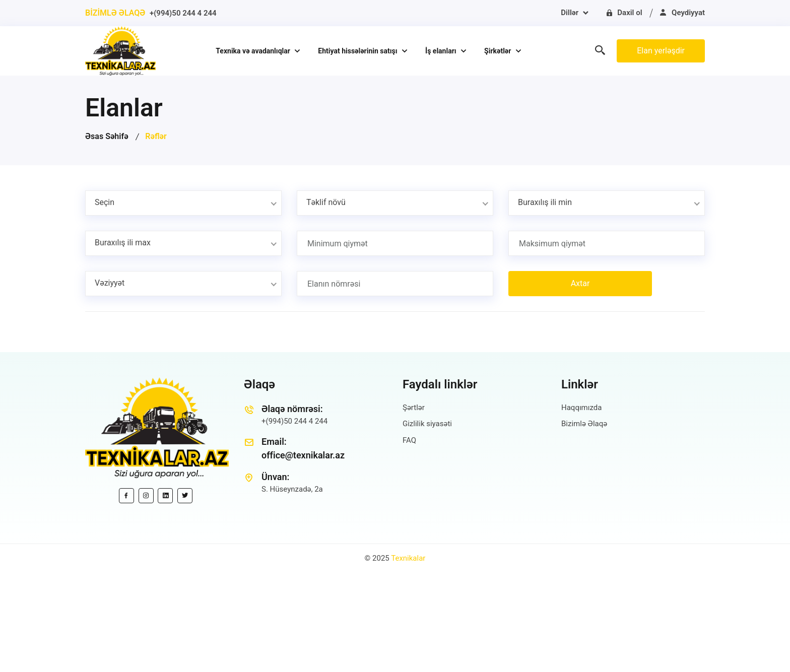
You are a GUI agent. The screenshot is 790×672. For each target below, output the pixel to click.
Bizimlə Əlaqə (584, 424)
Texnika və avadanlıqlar (254, 51)
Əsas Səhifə (107, 136)
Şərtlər (414, 408)
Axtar (580, 283)
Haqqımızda (581, 408)
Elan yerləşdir (661, 51)
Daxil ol (624, 13)
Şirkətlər (499, 51)
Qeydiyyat (682, 13)
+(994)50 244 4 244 (183, 13)
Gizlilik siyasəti (427, 424)
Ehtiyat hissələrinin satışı (358, 51)
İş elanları (442, 51)
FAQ (409, 440)
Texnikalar (408, 558)
